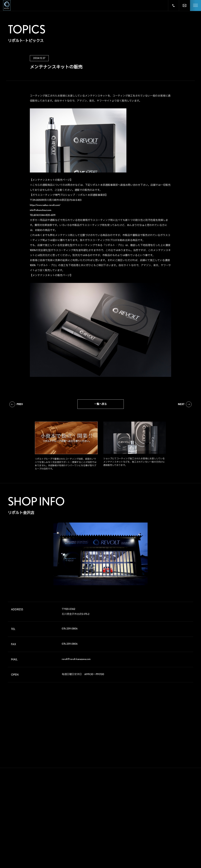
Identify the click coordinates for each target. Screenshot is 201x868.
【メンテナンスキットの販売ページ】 (51, 180)
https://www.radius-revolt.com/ (45, 205)
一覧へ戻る (100, 404)
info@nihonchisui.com (41, 210)
